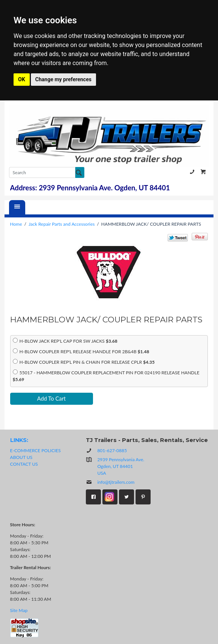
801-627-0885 (192, 172)
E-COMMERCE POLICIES (36, 450)
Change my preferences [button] (63, 79)
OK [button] (22, 79)
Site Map (19, 610)
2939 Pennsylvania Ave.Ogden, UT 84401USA (121, 466)
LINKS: (19, 440)
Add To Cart (52, 399)
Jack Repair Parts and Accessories (62, 224)
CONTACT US (24, 464)
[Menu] (17, 207)
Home (16, 224)
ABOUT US (21, 457)
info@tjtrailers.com (110, 482)
